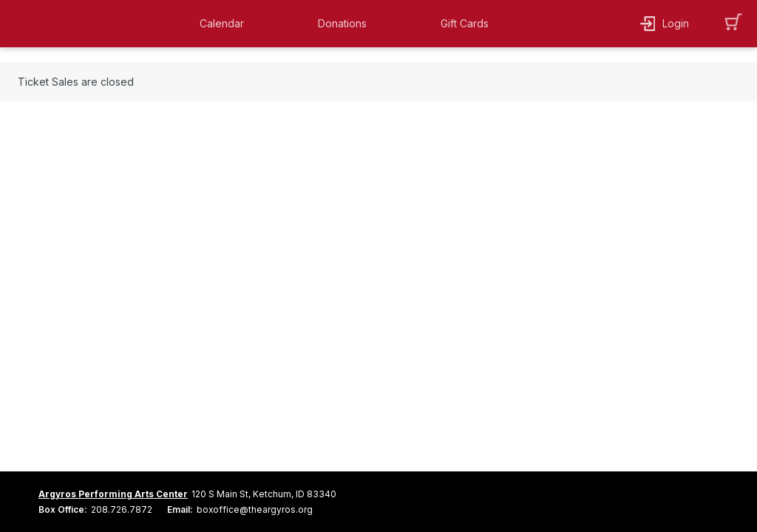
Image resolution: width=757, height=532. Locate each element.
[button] (225, 24)
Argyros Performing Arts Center (113, 494)
